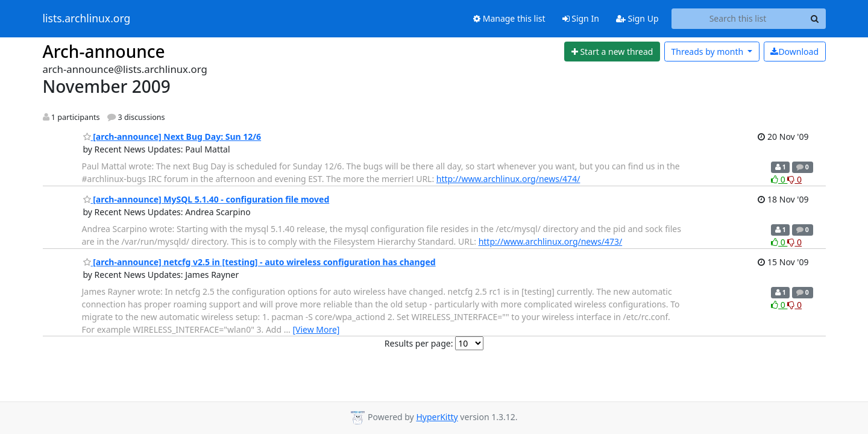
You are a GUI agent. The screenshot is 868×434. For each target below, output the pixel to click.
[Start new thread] (612, 52)
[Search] (815, 19)
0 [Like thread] (779, 179)
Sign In (581, 18)
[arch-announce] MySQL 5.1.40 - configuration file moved (206, 199)
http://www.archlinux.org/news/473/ (551, 241)
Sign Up (637, 18)
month (708, 52)
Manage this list (509, 18)
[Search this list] (738, 19)
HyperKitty (437, 417)
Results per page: (419, 343)
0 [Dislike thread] (794, 179)
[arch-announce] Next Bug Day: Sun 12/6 (172, 137)
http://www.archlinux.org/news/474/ (508, 179)
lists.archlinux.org (87, 19)
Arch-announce (104, 51)
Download (794, 52)
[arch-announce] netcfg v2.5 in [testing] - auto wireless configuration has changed (259, 262)
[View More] (316, 329)
